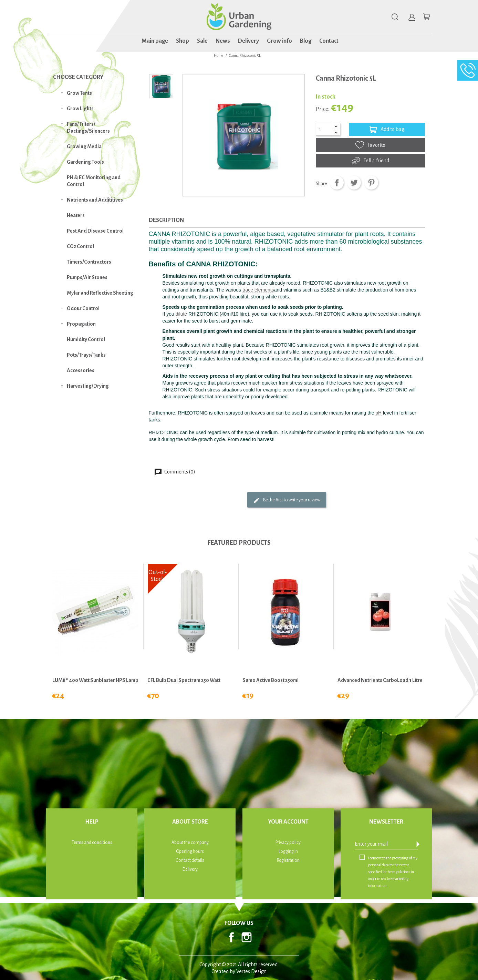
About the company (190, 843)
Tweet (354, 183)
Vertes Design (251, 971)
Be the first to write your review (287, 500)
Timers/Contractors (89, 262)
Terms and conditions (92, 843)
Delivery (248, 41)
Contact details (190, 860)
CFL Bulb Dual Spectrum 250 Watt (184, 680)
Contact (329, 41)
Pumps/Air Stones (87, 277)
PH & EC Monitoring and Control (94, 181)
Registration (288, 860)
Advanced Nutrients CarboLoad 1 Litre (380, 680)
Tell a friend (371, 161)
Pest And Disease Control (95, 231)
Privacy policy (288, 843)
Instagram (247, 937)
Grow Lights (80, 109)
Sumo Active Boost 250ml (271, 680)
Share (337, 183)
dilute (181, 314)
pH (378, 413)
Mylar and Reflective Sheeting (100, 293)
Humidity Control (86, 339)
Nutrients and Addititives (95, 200)
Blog (306, 41)
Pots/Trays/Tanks (86, 355)
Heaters (76, 215)
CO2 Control (80, 246)
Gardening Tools (85, 162)
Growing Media (84, 146)
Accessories (81, 370)
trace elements (258, 290)
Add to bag (387, 129)
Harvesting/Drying (88, 386)
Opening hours (190, 851)
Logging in (288, 851)
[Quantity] (324, 129)
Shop (183, 41)
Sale (202, 41)
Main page (155, 41)
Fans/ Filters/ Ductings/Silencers (88, 127)
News (223, 41)
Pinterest (371, 183)
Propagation (81, 324)
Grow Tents (79, 93)
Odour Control (83, 308)
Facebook (231, 937)
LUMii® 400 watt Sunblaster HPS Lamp (95, 680)
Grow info (279, 41)
